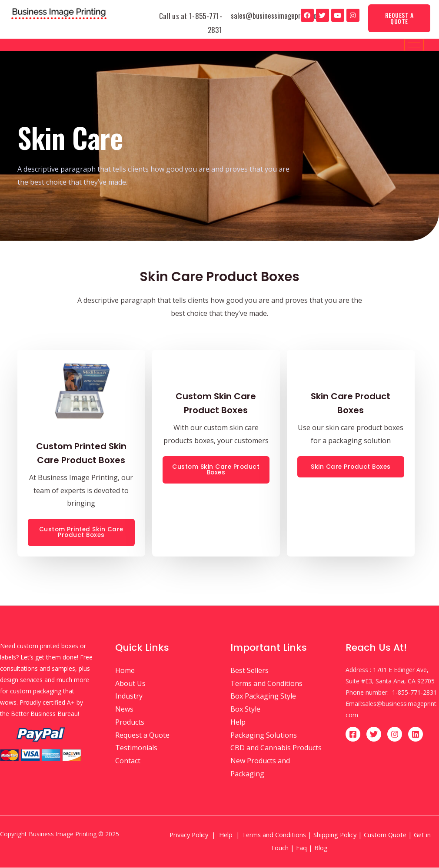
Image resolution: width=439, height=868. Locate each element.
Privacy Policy (189, 835)
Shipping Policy (335, 835)
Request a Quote (142, 735)
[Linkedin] (416, 735)
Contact (128, 761)
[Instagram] (395, 735)
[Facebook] (353, 735)
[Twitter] (374, 735)
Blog (322, 848)
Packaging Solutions (264, 735)
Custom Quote (385, 835)
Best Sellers (249, 671)
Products (130, 722)
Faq (301, 848)
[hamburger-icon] (414, 45)
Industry (129, 696)
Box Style (245, 709)
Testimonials (136, 748)
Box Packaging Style (263, 696)
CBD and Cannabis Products (276, 748)
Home (125, 671)
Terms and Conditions (266, 684)
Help (238, 722)
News (124, 709)
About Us (130, 684)
